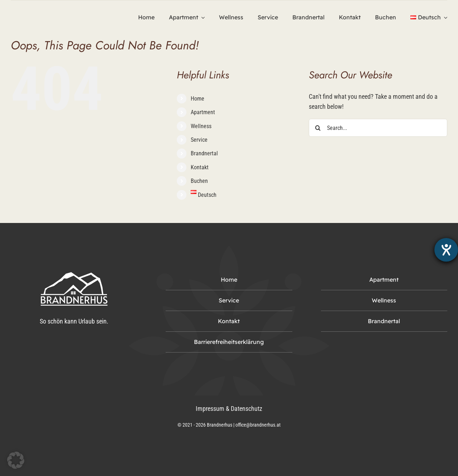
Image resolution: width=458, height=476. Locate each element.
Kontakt (200, 167)
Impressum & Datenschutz (229, 409)
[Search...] (378, 128)
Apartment (203, 112)
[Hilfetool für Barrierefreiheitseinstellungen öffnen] (446, 250)
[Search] (318, 128)
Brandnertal (204, 153)
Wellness (201, 126)
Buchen (199, 181)
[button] (16, 460)
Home (198, 99)
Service (199, 140)
